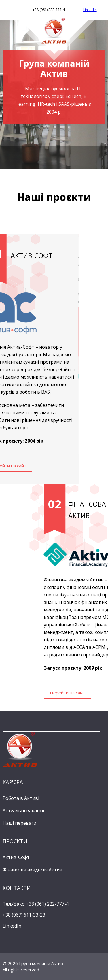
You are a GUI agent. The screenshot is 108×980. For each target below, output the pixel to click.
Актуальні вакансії (23, 811)
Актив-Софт (16, 857)
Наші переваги (19, 823)
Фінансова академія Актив (33, 870)
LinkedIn (90, 10)
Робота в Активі (21, 798)
